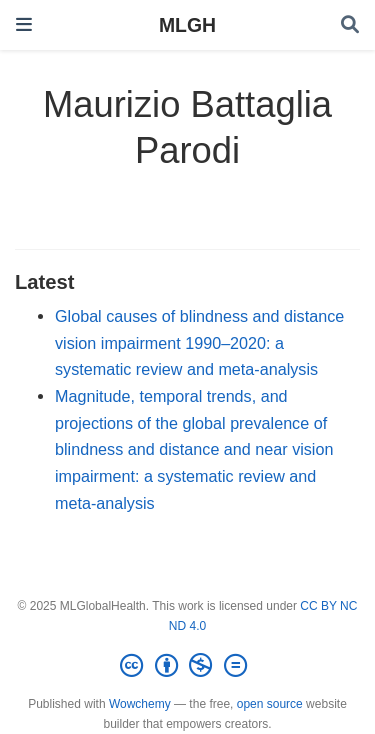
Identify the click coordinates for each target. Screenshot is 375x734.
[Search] (350, 25)
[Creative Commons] (187, 666)
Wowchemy (140, 704)
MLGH (187, 25)
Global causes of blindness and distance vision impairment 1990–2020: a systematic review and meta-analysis (199, 342)
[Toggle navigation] (24, 24)
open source (270, 704)
